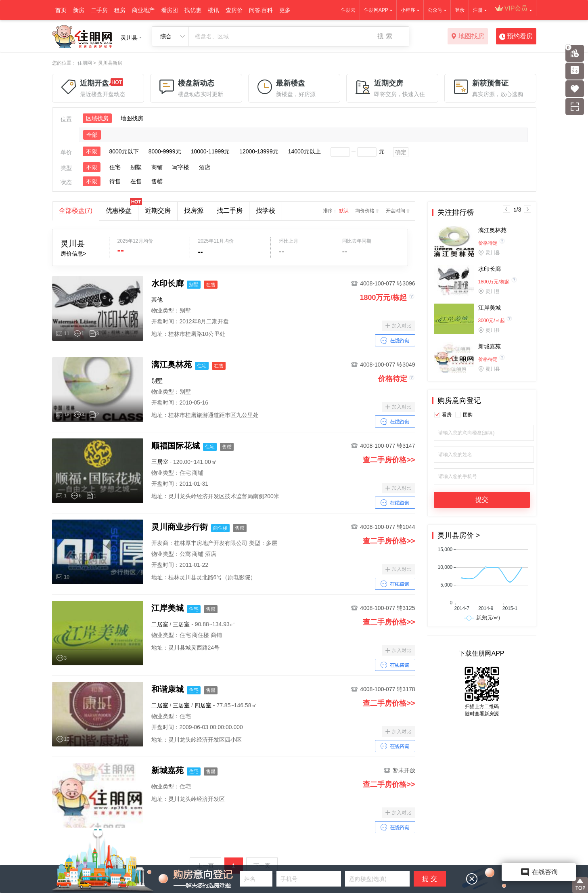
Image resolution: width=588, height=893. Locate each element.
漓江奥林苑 (492, 230)
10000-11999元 (210, 151)
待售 (115, 181)
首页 (61, 10)
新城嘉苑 (490, 346)
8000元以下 (124, 151)
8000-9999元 (165, 151)
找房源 (194, 211)
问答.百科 (261, 10)
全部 (92, 135)
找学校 (266, 211)
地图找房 (468, 37)
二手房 (99, 10)
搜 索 (385, 36)
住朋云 (348, 10)
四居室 (203, 705)
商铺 (157, 167)
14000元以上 (304, 151)
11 (67, 333)
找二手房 (230, 211)
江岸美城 (490, 308)
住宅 (115, 167)
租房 (120, 10)
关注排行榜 (456, 212)
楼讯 (213, 10)
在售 (136, 181)
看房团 (169, 10)
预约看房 (516, 37)
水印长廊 (490, 269)
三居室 (160, 462)
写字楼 (181, 167)
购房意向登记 (459, 400)
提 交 (429, 879)
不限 (92, 151)
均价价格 (365, 211)
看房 (447, 415)
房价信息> (73, 254)
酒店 (205, 167)
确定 (401, 152)
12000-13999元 (259, 151)
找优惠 (193, 10)
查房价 (234, 10)
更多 (285, 10)
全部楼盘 (76, 211)
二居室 (160, 624)
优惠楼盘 (122, 208)
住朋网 (85, 63)
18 (67, 415)
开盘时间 (395, 211)
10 (67, 577)
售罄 (157, 181)
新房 (79, 10)
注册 (478, 10)
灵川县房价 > (459, 535)
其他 (157, 300)
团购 (468, 415)
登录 (460, 10)
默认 (344, 211)
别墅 (136, 167)
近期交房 (158, 211)
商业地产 (143, 10)
